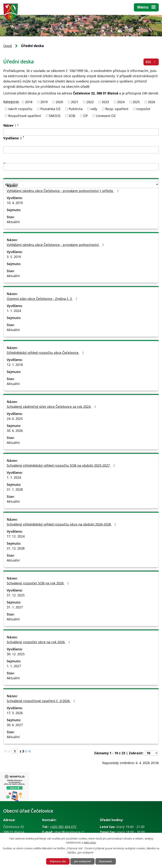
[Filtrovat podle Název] (81, 132)
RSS (151, 62)
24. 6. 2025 (15, 419)
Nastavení (106, 861)
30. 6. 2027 (15, 725)
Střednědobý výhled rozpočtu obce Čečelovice (46, 353)
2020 (59, 102)
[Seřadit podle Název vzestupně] (18, 124)
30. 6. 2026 (15, 431)
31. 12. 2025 (16, 595)
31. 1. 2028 (15, 489)
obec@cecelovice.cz (69, 832)
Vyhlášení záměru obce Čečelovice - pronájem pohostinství (56, 245)
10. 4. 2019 (15, 203)
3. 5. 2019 (14, 257)
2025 (136, 102)
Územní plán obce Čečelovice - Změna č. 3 (43, 299)
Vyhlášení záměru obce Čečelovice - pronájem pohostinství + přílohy (63, 191)
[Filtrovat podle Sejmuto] (81, 167)
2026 (151, 102)
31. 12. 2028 (16, 548)
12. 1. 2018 (15, 365)
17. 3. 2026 (15, 713)
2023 (105, 102)
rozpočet (143, 109)
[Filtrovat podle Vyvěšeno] (81, 150)
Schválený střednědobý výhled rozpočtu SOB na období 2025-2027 (62, 465)
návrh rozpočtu (20, 109)
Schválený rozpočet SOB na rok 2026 (39, 583)
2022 (90, 102)
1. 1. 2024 (14, 311)
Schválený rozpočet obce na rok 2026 (39, 642)
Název (10, 125)
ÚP (85, 116)
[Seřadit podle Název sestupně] (18, 125)
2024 (121, 102)
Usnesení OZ (106, 116)
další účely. (90, 843)
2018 (29, 102)
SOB (72, 116)
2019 (44, 102)
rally (94, 109)
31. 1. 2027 (15, 607)
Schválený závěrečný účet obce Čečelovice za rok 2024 (52, 407)
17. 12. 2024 (16, 536)
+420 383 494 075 (63, 827)
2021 (75, 102)
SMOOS (55, 116)
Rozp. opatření (117, 109)
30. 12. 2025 (16, 654)
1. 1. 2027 (14, 666)
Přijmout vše (58, 861)
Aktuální (13, 222)
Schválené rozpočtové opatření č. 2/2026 (42, 701)
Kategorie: (11, 102)
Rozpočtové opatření (25, 116)
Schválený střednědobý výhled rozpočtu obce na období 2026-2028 (62, 524)
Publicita (76, 109)
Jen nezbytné (82, 861)
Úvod (8, 46)
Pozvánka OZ (50, 109)
